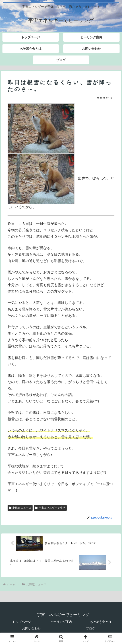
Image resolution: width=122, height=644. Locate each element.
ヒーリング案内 (61, 622)
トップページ (22, 622)
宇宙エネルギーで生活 (50, 508)
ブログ (91, 628)
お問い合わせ (31, 628)
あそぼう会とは (101, 622)
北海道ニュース (20, 508)
